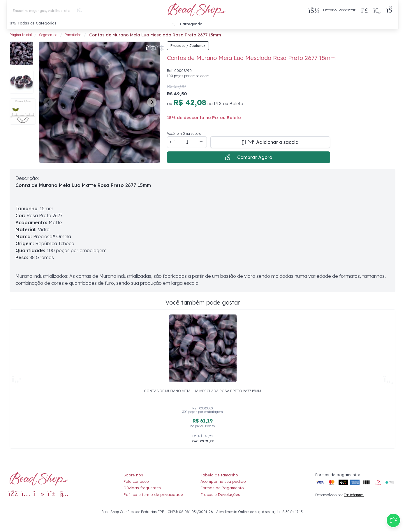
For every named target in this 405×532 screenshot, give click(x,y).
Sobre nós (133, 475)
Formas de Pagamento (222, 488)
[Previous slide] (48, 102)
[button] (391, 10)
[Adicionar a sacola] (270, 142)
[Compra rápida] (364, 10)
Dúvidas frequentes (142, 488)
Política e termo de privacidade (153, 494)
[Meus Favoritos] (377, 10)
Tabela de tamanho (219, 475)
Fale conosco (136, 481)
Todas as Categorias (33, 23)
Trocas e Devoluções (220, 494)
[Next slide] (152, 102)
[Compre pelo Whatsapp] (393, 520)
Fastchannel (354, 495)
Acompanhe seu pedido (223, 481)
